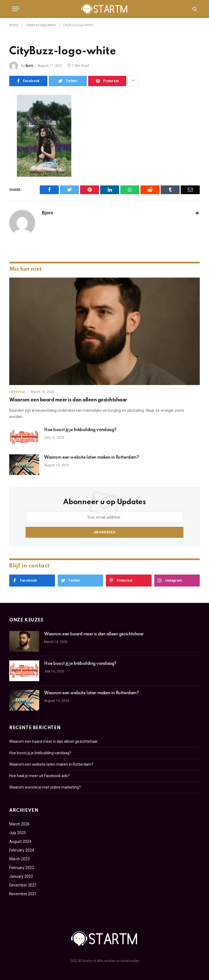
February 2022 (22, 868)
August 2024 (20, 841)
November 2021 (23, 894)
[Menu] (16, 9)
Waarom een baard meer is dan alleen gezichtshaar (68, 400)
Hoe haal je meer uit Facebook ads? (39, 776)
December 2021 (23, 885)
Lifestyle (17, 392)
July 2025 (18, 833)
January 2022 (21, 876)
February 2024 (22, 850)
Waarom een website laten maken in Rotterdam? (92, 458)
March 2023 (19, 859)
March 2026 (19, 824)
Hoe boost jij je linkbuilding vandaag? (80, 430)
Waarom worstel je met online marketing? (45, 787)
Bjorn (29, 66)
